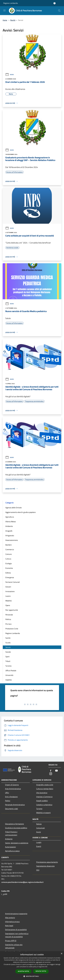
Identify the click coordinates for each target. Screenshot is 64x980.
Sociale (8, 652)
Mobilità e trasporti (43, 813)
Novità (13, 20)
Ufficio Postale (11, 671)
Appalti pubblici (42, 801)
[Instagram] (51, 774)
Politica (8, 619)
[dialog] (32, 966)
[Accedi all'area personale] (55, 3)
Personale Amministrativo (15, 805)
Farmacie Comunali (13, 582)
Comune (9, 554)
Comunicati (41, 828)
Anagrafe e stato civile (45, 785)
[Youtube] (56, 771)
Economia (9, 568)
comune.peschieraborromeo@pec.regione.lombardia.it (22, 882)
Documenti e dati (12, 809)
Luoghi (39, 842)
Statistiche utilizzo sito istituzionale (14, 946)
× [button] (62, 954)
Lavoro (8, 596)
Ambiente (9, 526)
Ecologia (9, 563)
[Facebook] (51, 771)
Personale (9, 615)
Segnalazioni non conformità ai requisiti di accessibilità (17, 935)
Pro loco (8, 624)
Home (5, 20)
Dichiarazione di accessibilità (16, 930)
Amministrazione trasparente (16, 914)
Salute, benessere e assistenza (17, 843)
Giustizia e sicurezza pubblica (16, 828)
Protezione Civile (12, 629)
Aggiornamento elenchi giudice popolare (21, 512)
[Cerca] (59, 11)
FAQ (38, 870)
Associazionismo (12, 540)
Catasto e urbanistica (44, 805)
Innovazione (10, 591)
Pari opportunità (12, 610)
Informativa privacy (12, 922)
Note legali (9, 926)
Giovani (8, 587)
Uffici (7, 793)
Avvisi (10, 75)
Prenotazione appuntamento (47, 862)
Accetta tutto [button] (23, 971)
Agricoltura (10, 517)
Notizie (39, 824)
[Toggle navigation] (4, 10)
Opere (8, 605)
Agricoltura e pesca (12, 851)
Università (9, 675)
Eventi (39, 846)
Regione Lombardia (11, 3)
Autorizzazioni (10, 847)
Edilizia (8, 573)
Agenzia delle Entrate (14, 508)
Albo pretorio (10, 918)
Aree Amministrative (13, 789)
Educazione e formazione (14, 824)
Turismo (8, 666)
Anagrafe (9, 531)
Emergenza (10, 577)
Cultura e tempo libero (45, 789)
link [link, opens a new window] (46, 967)
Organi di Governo (12, 785)
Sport (7, 657)
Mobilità (8, 601)
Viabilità (8, 680)
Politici (8, 801)
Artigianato (10, 536)
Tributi (8, 661)
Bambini (9, 545)
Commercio (10, 549)
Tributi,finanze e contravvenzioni (11, 833)
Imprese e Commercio (44, 797)
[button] (32, 976)
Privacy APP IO (11, 941)
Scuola (8, 643)
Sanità (8, 638)
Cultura (8, 559)
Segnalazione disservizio (45, 866)
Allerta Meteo (11, 522)
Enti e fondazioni (11, 797)
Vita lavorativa (42, 793)
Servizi (8, 647)
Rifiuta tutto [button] (41, 971)
